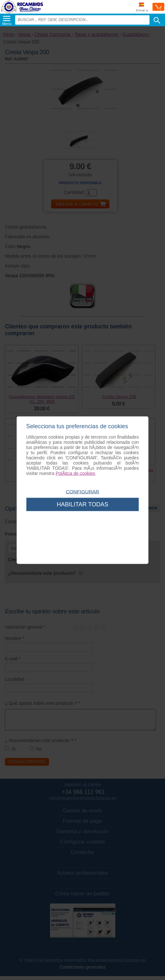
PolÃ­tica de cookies (75, 473)
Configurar (82, 491)
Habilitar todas (83, 504)
